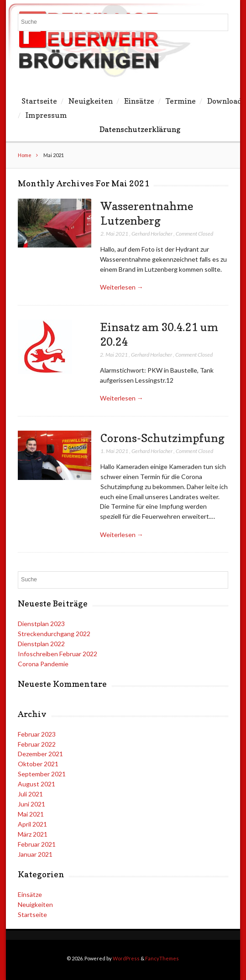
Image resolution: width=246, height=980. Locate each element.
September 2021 (42, 774)
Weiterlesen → (122, 287)
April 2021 (32, 824)
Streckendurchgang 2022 (54, 634)
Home (25, 155)
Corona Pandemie (43, 664)
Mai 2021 (31, 814)
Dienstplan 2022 (41, 644)
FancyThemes (162, 958)
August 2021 (37, 784)
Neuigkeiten (91, 101)
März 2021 (33, 834)
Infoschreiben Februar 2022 (58, 654)
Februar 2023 (37, 734)
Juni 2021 (31, 804)
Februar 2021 (37, 844)
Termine (181, 101)
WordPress (126, 958)
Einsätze (139, 101)
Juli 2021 (30, 794)
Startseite (39, 101)
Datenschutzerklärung (140, 129)
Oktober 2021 (38, 764)
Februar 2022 (37, 744)
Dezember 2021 (40, 754)
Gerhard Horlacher (152, 234)
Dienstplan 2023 (41, 624)
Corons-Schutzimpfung (162, 438)
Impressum (46, 115)
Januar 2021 (35, 854)
